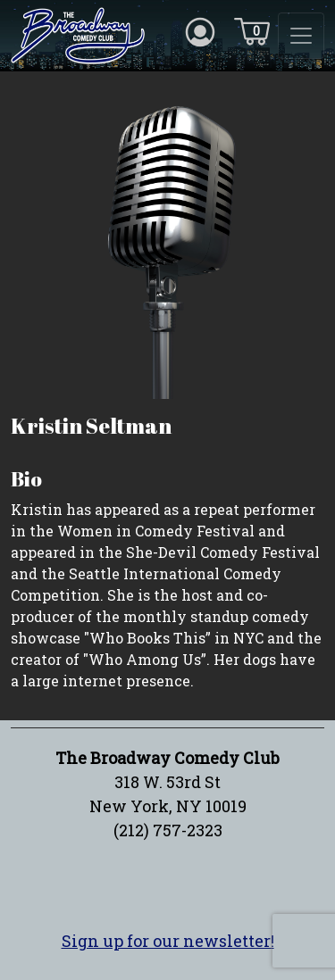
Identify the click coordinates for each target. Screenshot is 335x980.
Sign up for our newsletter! (168, 941)
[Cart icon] (252, 30)
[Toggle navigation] (301, 36)
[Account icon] (200, 30)
